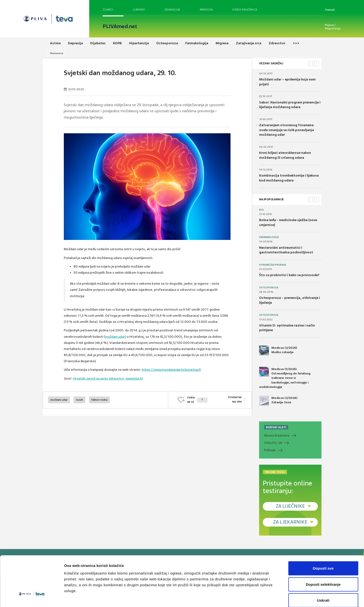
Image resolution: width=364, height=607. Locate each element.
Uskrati (323, 575)
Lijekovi (139, 10)
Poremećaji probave (273, 265)
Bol (262, 210)
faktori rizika (99, 400)
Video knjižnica (245, 10)
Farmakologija (269, 237)
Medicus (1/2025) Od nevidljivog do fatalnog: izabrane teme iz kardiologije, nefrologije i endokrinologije (285, 378)
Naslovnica (57, 53)
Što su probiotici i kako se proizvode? (289, 275)
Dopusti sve (323, 543)
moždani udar (115, 337)
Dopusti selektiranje (323, 559)
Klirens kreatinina (277, 435)
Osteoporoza (269, 288)
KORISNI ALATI (276, 427)
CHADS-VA (273, 443)
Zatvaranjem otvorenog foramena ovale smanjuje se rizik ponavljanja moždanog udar (287, 130)
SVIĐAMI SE (197, 400)
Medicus (206, 10)
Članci (108, 10)
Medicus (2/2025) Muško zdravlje (278, 350)
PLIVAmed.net (120, 26)
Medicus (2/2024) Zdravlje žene (278, 401)
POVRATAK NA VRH (235, 400)
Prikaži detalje (253, 597)
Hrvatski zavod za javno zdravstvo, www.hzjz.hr (108, 378)
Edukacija (172, 10)
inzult (79, 400)
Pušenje (270, 450)
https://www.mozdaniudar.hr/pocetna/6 (171, 370)
